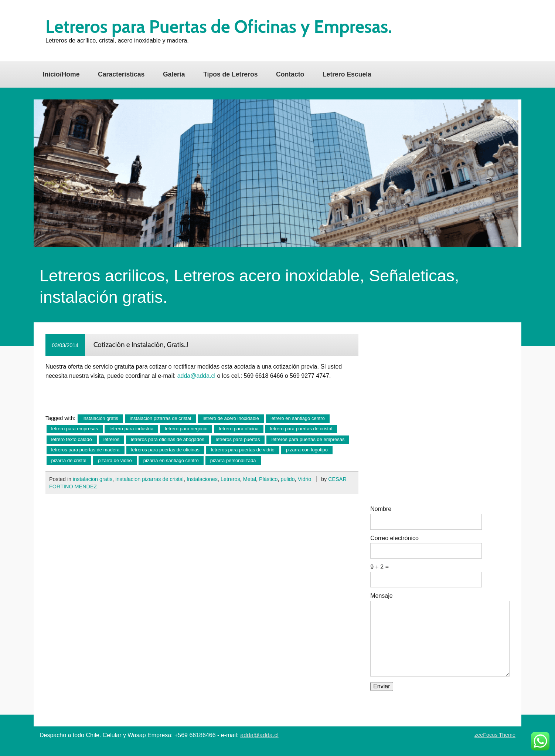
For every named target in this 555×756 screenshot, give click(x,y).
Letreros (230, 479)
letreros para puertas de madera (86, 450)
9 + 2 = (379, 567)
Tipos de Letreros (230, 74)
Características (121, 74)
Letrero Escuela (347, 74)
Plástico (268, 479)
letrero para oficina (239, 429)
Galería (174, 74)
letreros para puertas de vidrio (243, 450)
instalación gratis (100, 418)
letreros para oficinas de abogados (168, 439)
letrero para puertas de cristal (301, 429)
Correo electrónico (394, 538)
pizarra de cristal (69, 460)
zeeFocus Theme (495, 735)
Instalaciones (202, 479)
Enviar (382, 686)
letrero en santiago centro (298, 418)
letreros (111, 439)
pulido (287, 479)
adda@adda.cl (196, 376)
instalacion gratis (93, 479)
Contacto (290, 74)
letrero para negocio (186, 429)
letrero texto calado (72, 439)
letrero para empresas (75, 429)
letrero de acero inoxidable (231, 418)
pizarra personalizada (233, 460)
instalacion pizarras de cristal (160, 418)
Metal (250, 479)
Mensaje (381, 596)
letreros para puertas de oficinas (165, 450)
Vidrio (305, 479)
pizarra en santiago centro (171, 460)
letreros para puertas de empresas (308, 439)
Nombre (381, 509)
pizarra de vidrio (115, 460)
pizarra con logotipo (307, 450)
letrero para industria (131, 429)
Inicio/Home (61, 74)
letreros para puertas (238, 439)
